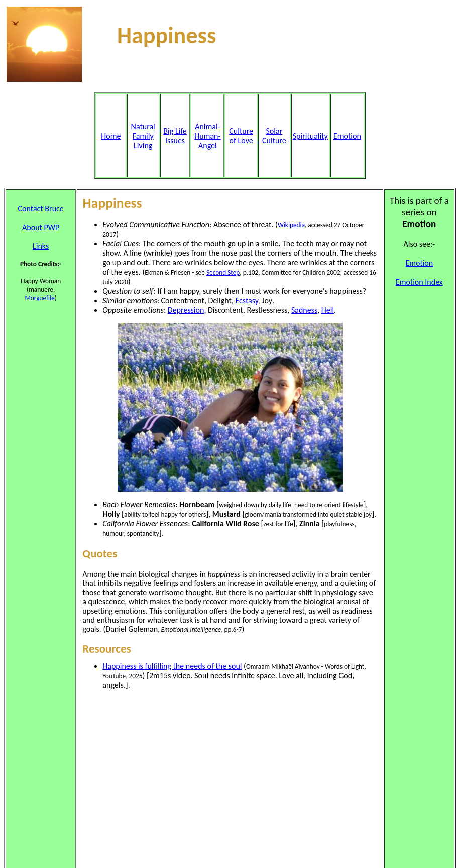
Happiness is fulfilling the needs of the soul (172, 666)
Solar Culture (274, 136)
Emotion (347, 136)
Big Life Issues (175, 136)
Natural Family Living (143, 136)
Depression (186, 310)
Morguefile (39, 298)
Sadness (304, 310)
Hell (328, 310)
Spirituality (310, 136)
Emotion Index (419, 282)
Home (111, 136)
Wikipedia (291, 225)
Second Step (223, 273)
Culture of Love (241, 136)
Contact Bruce (41, 209)
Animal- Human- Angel (207, 136)
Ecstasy (246, 301)
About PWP (41, 227)
